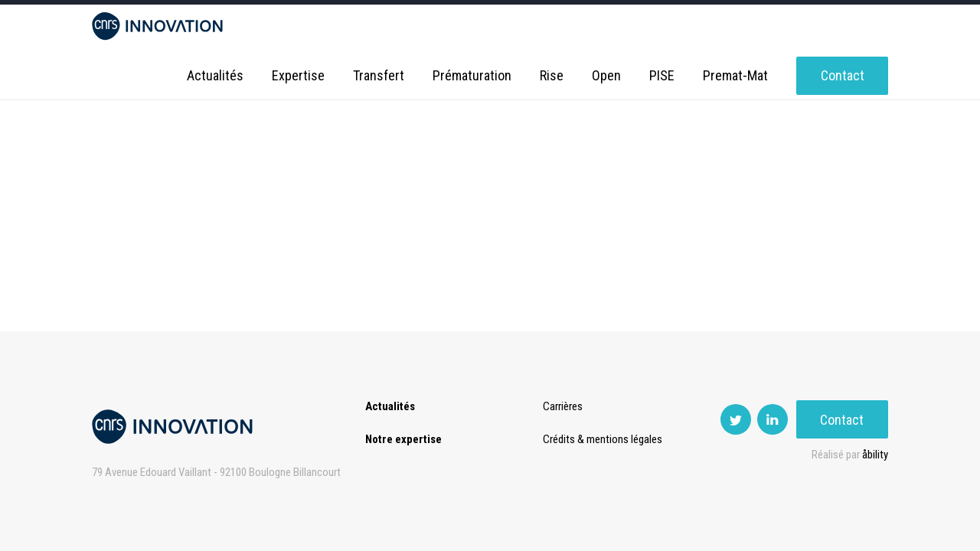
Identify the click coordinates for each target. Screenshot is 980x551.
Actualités (215, 76)
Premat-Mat (735, 76)
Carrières (563, 406)
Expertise (298, 76)
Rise (552, 76)
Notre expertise (403, 439)
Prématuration (472, 76)
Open (606, 76)
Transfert (379, 76)
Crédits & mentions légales (603, 439)
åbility (875, 455)
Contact (843, 76)
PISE (662, 76)
